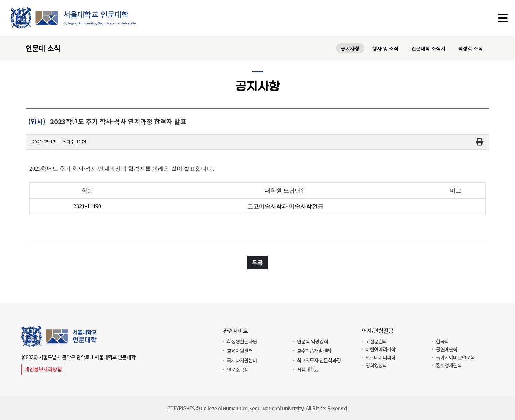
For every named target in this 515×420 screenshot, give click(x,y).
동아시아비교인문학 (455, 357)
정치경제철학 (449, 365)
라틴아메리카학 (381, 349)
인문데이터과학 (381, 357)
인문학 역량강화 (312, 341)
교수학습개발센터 (314, 351)
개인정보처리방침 (43, 369)
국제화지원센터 (242, 360)
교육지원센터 (240, 351)
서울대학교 (308, 370)
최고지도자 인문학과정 (319, 360)
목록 (257, 264)
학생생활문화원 (242, 341)
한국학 (442, 341)
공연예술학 (447, 349)
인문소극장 (237, 370)
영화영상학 (376, 365)
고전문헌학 (376, 341)
